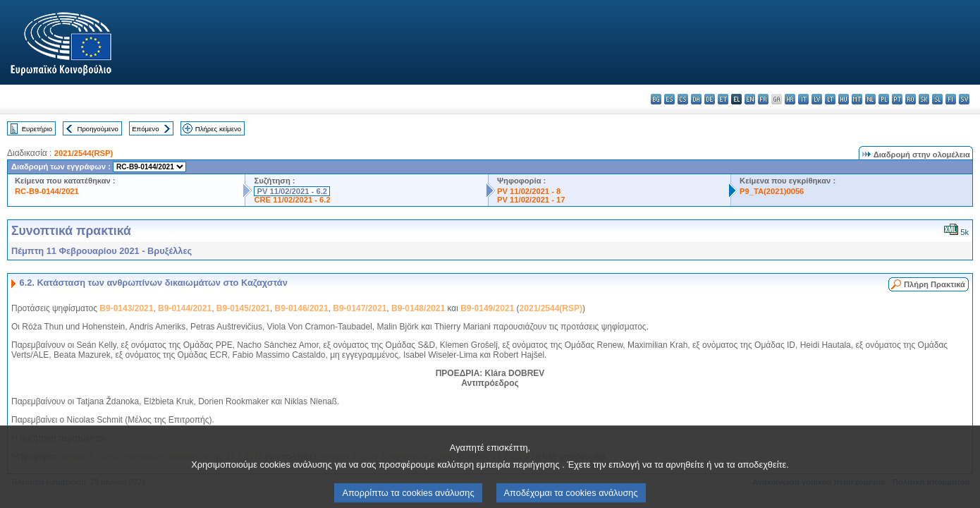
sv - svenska (964, 99)
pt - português (897, 99)
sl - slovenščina (937, 99)
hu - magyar (844, 99)
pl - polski (884, 99)
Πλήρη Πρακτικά (935, 284)
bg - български (656, 99)
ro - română (911, 99)
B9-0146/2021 (302, 308)
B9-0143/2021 (126, 308)
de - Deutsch (710, 99)
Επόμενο (145, 129)
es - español (669, 99)
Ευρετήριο (37, 129)
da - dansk (696, 99)
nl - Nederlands (870, 99)
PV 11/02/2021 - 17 (531, 200)
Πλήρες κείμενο (218, 129)
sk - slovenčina (924, 99)
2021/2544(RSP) (84, 153)
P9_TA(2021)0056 (772, 191)
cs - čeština (683, 99)
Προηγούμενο (97, 129)
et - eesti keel (723, 99)
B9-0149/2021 (487, 308)
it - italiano (803, 99)
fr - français (763, 99)
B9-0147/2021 (360, 308)
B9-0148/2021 (418, 308)
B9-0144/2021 (185, 308)
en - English (750, 99)
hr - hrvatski (790, 99)
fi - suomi (951, 99)
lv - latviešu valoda (817, 99)
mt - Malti (857, 99)
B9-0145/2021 (243, 308)
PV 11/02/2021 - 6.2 (292, 191)
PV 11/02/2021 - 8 (529, 191)
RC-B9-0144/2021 (47, 191)
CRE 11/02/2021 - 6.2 (292, 200)
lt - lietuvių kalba (830, 99)
